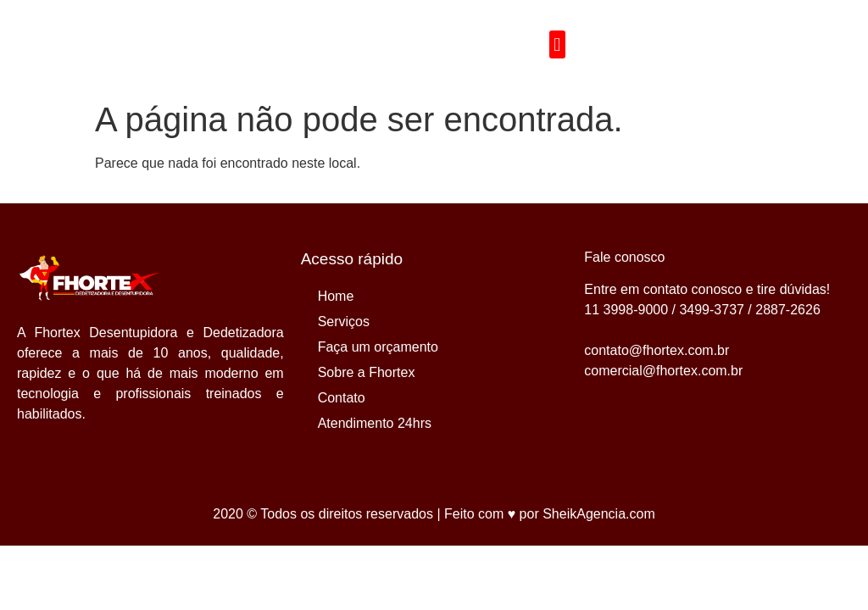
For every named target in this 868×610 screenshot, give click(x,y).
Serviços (344, 322)
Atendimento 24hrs (375, 423)
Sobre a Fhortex (367, 372)
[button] (557, 44)
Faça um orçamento (378, 347)
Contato (342, 398)
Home (336, 296)
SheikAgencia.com (599, 514)
